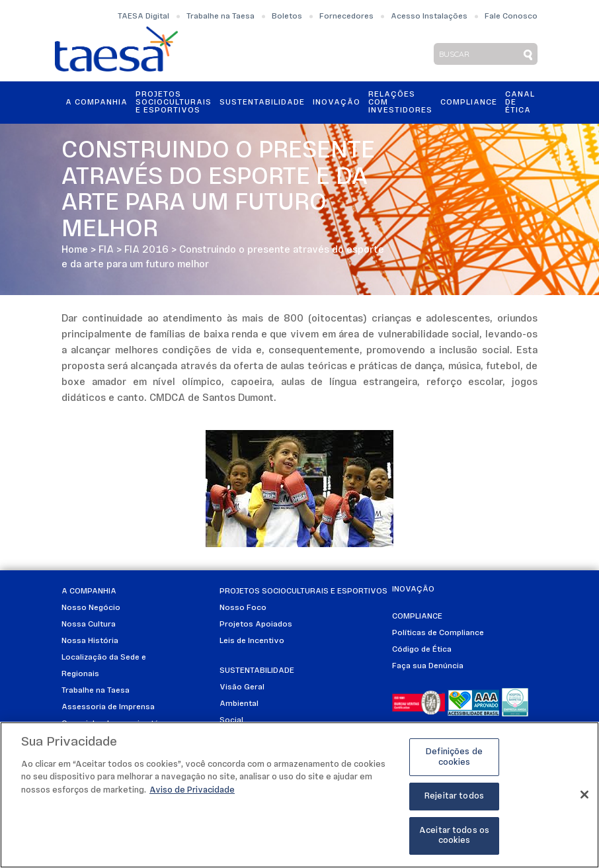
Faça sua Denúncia (428, 666)
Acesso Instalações (429, 17)
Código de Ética (422, 650)
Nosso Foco (243, 608)
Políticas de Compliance (438, 633)
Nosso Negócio (91, 608)
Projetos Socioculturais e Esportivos (174, 103)
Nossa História (90, 641)
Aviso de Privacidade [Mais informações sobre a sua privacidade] (192, 790)
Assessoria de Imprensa (108, 707)
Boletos (287, 17)
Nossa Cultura (89, 625)
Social (231, 720)
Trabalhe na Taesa (220, 17)
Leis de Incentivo (252, 641)
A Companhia (97, 103)
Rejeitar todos (454, 796)
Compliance (469, 103)
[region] (299, 795)
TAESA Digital (143, 17)
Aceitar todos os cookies (454, 836)
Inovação (337, 103)
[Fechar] (584, 795)
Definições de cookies (454, 757)
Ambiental (239, 704)
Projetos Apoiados (256, 625)
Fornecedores (346, 17)
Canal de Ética (520, 103)
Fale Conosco (511, 17)
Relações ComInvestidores (400, 103)
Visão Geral (242, 687)
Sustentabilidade (262, 103)
